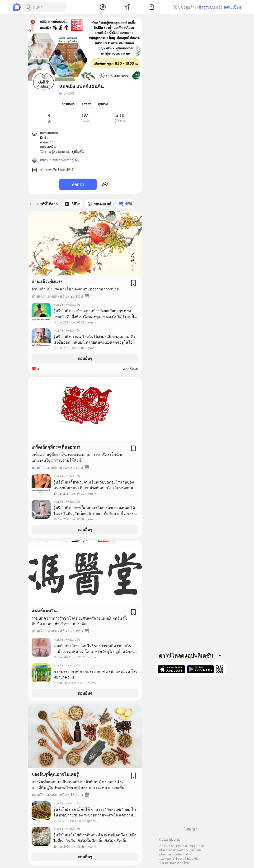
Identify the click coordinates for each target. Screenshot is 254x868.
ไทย (186, 863)
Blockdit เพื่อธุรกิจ (170, 863)
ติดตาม (78, 184)
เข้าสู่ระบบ (206, 7)
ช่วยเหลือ (177, 846)
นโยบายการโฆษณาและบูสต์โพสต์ (180, 850)
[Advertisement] (191, 753)
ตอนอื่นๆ (85, 358)
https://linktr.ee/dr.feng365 (59, 160)
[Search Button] (28, 7)
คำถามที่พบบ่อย (195, 846)
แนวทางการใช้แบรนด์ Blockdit (178, 859)
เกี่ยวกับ (164, 846)
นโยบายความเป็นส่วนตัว (174, 854)
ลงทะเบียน (232, 7)
